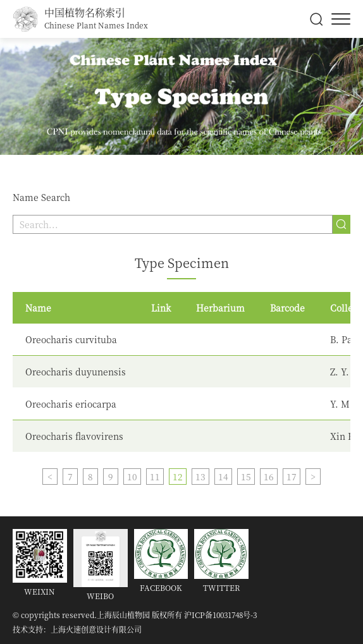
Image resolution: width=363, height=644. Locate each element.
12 (178, 477)
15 (246, 477)
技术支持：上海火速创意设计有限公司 (77, 629)
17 (292, 477)
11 (155, 477)
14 (223, 477)
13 (200, 477)
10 (132, 477)
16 (269, 477)
